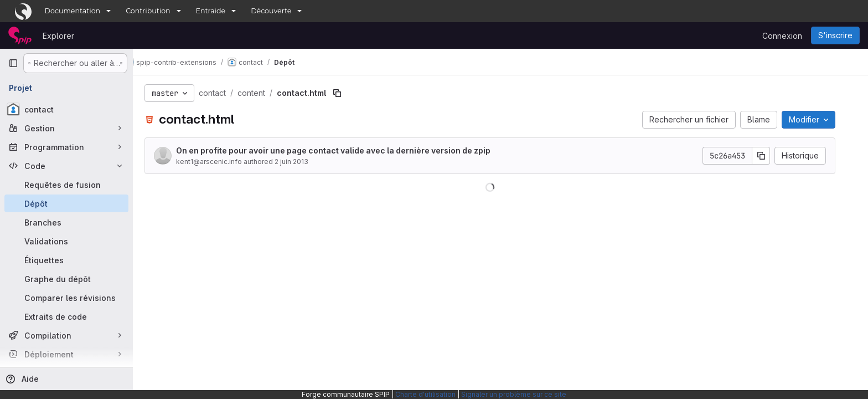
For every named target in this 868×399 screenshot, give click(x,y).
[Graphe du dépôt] (66, 279)
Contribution (148, 11)
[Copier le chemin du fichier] (348, 93)
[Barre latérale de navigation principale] (13, 63)
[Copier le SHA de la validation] (772, 156)
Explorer (58, 36)
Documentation (73, 11)
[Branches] (66, 222)
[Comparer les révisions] (66, 298)
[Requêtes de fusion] (66, 185)
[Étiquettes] (66, 260)
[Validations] (66, 241)
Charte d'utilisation (425, 394)
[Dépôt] (66, 203)
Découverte (271, 11)
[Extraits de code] (66, 316)
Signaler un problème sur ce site (514, 394)
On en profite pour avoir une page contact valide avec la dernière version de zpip (344, 150)
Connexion (782, 36)
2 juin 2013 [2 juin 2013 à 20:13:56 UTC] (302, 162)
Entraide (211, 11)
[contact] (66, 109)
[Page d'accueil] (20, 35)
